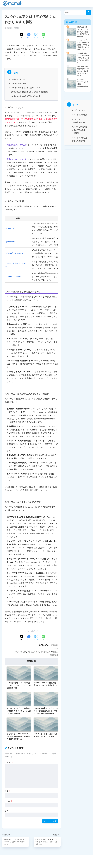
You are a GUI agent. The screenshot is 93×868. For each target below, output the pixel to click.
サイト (7, 811)
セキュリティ (34, 652)
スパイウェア (21, 652)
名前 (8, 791)
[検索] (89, 13)
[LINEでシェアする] (43, 36)
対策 (55, 652)
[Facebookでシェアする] (29, 36)
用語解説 (55, 645)
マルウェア (46, 652)
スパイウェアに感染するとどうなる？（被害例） (30, 92)
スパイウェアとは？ (19, 79)
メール (8, 801)
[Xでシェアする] (22, 36)
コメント (9, 763)
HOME (46, 859)
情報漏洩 (55, 655)
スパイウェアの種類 (19, 83)
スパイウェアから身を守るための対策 (26, 96)
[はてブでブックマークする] (36, 36)
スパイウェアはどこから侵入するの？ (26, 88)
